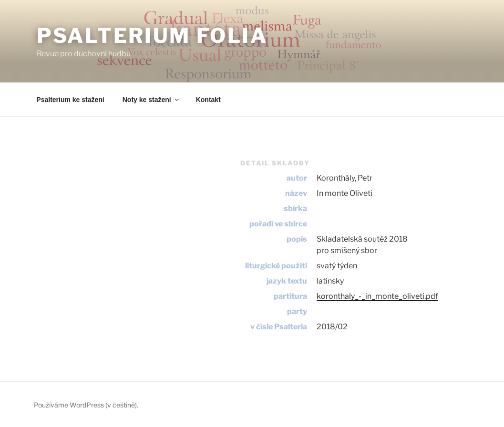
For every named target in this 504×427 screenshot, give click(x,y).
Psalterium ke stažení (70, 100)
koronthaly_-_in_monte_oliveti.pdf (377, 296)
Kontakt (208, 100)
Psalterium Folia (152, 36)
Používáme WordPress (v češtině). (86, 405)
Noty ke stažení (151, 100)
